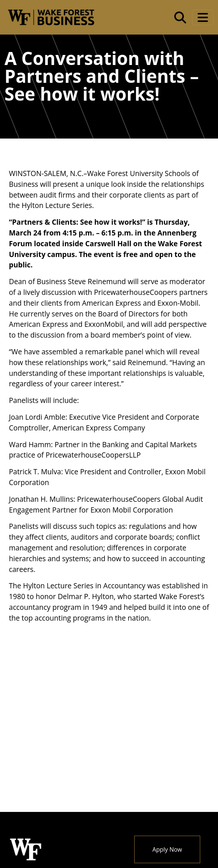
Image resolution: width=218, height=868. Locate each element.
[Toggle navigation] (203, 17)
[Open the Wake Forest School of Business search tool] (180, 17)
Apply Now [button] (167, 849)
